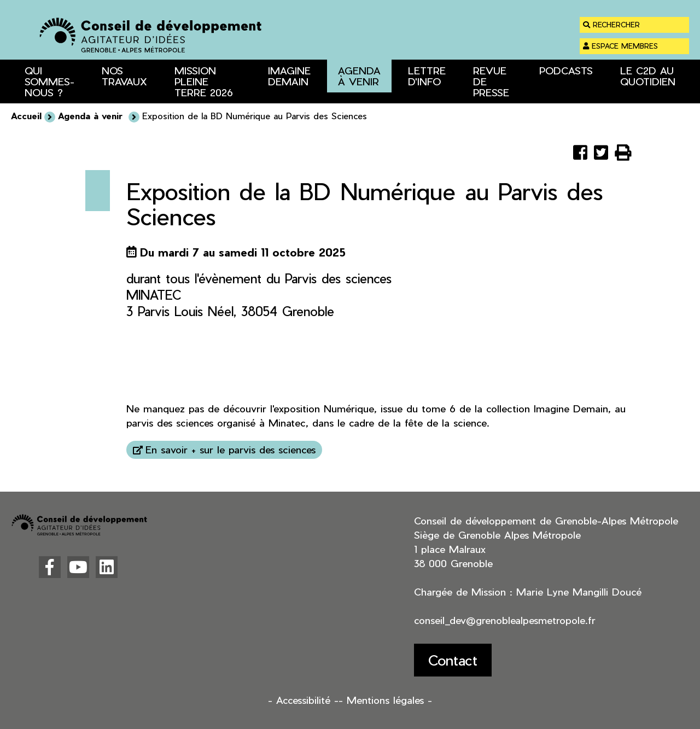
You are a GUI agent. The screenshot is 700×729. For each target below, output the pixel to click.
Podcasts (566, 70)
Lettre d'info (427, 76)
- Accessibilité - (303, 700)
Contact (453, 660)
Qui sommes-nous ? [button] (49, 81)
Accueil (26, 116)
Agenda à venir (359, 76)
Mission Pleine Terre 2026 (204, 81)
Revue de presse (491, 81)
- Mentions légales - (385, 700)
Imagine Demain (289, 76)
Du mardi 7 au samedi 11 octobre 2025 (243, 252)
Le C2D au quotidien (648, 76)
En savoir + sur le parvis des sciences (231, 449)
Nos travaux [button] (124, 76)
